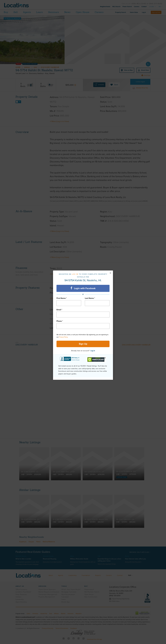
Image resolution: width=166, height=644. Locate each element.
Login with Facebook (83, 288)
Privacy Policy (63, 337)
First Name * (62, 298)
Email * (59, 310)
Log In (93, 351)
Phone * (60, 321)
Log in (75, 274)
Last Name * (90, 298)
